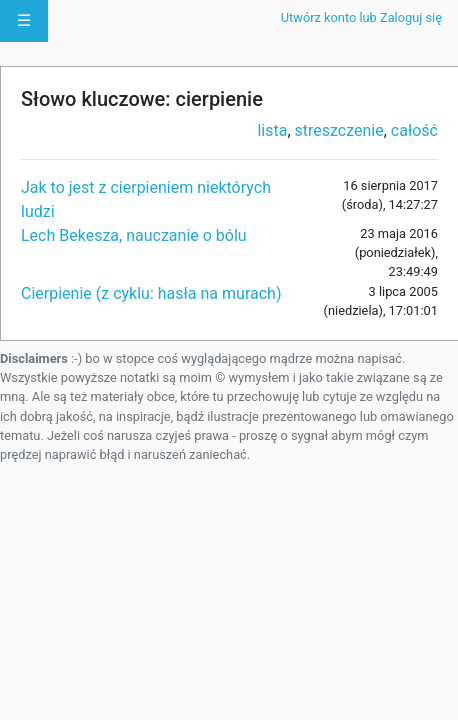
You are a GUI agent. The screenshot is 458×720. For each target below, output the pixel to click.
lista (272, 130)
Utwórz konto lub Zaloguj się (361, 17)
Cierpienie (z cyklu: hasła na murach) (151, 293)
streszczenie (339, 130)
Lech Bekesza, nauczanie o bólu (134, 235)
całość (414, 130)
